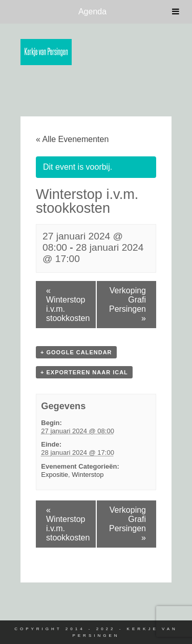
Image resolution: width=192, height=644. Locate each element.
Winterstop (88, 475)
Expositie (55, 475)
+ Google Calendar (76, 352)
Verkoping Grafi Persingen (127, 304)
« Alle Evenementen (72, 139)
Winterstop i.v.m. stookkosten (68, 304)
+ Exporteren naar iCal (84, 372)
